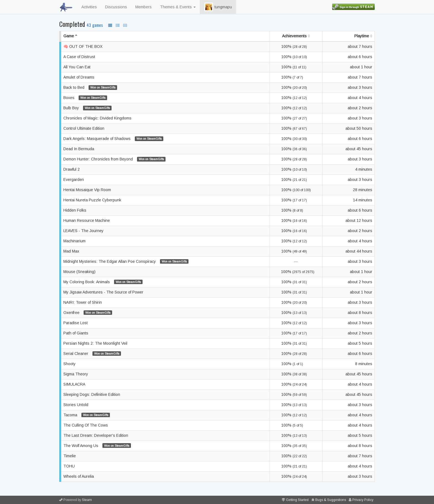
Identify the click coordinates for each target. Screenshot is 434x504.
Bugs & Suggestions (331, 500)
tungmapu (218, 7)
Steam (87, 500)
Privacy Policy (363, 500)
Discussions (116, 7)
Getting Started (297, 500)
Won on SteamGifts (103, 87)
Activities (89, 7)
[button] (209, 7)
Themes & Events (178, 7)
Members (144, 7)
